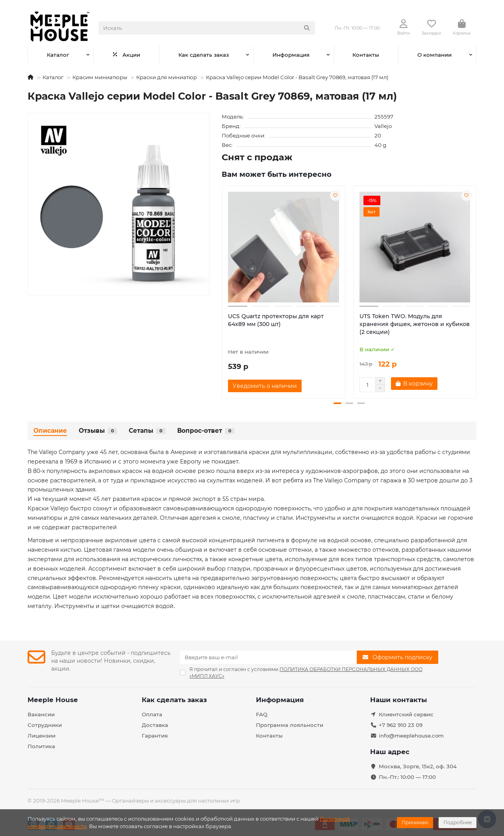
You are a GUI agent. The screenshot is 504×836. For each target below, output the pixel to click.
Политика (41, 746)
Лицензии (42, 736)
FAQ (262, 714)
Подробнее (458, 822)
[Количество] (367, 385)
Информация (291, 55)
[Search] (207, 28)
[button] (337, 403)
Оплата (152, 714)
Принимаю (415, 822)
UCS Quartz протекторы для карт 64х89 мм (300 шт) (276, 320)
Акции (126, 55)
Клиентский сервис (406, 714)
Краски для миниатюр (167, 77)
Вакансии (41, 714)
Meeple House (53, 700)
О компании (435, 55)
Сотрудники (45, 725)
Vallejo (383, 126)
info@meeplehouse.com (411, 736)
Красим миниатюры (100, 77)
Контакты (366, 55)
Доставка (155, 725)
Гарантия (155, 736)
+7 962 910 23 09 (401, 725)
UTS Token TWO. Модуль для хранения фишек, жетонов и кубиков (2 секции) (415, 324)
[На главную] (31, 77)
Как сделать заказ (204, 55)
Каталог (58, 55)
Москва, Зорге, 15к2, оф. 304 (418, 766)
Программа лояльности (290, 725)
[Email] (269, 657)
